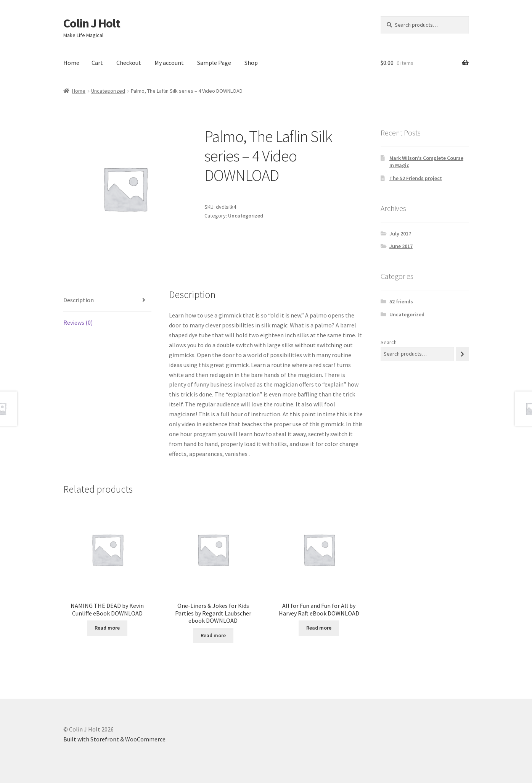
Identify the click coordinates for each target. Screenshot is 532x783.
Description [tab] (79, 300)
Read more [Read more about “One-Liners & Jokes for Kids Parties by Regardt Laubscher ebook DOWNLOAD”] (213, 635)
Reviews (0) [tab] (78, 322)
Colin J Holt (92, 23)
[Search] (462, 354)
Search (389, 342)
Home (71, 63)
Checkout (129, 63)
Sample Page (214, 63)
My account (169, 63)
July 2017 (400, 234)
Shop (251, 63)
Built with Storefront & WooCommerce (114, 739)
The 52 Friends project (416, 178)
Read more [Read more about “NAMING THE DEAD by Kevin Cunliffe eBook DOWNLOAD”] (107, 628)
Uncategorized (108, 91)
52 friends (401, 301)
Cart (97, 63)
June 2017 (401, 246)
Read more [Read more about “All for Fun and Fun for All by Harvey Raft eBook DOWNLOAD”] (319, 628)
